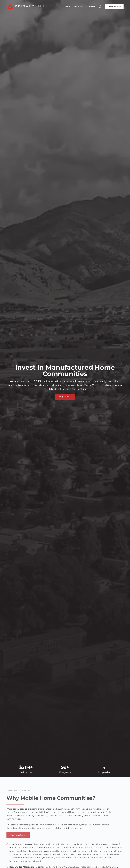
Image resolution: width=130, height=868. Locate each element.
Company (93, 6)
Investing (66, 6)
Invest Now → (114, 6)
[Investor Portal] (100, 6)
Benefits (79, 6)
